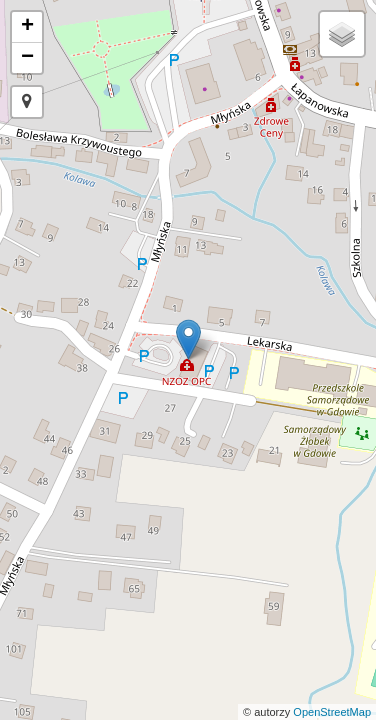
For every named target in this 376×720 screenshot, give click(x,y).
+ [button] (27, 27)
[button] (27, 102)
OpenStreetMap (332, 712)
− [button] (27, 58)
